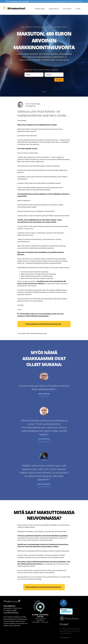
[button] (44, 324)
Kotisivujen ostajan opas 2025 (20, 1)
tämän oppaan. (62, 1)
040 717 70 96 (12, 610)
